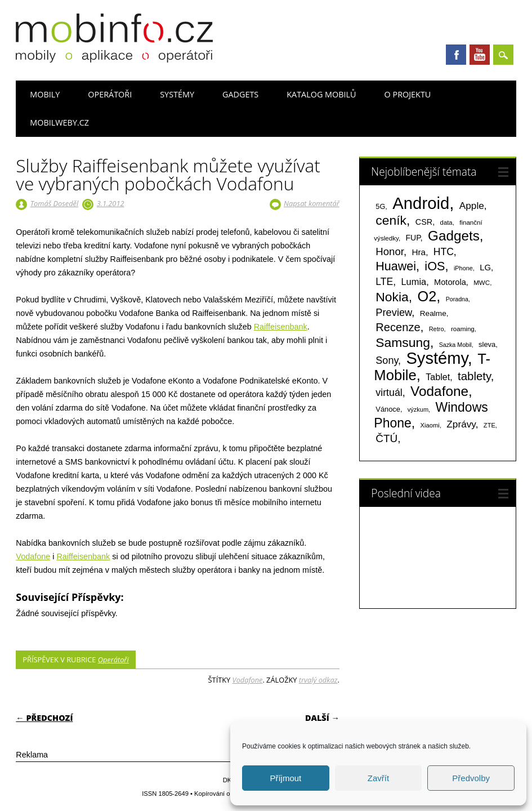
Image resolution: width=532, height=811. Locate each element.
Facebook (456, 55)
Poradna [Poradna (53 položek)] (457, 299)
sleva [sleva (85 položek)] (487, 344)
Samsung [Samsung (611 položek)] (403, 342)
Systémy (177, 94)
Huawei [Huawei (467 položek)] (396, 266)
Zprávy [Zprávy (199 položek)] (461, 424)
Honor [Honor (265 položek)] (390, 251)
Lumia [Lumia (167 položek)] (414, 282)
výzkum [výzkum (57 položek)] (418, 409)
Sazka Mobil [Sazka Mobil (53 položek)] (455, 345)
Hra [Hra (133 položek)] (419, 252)
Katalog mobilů (321, 94)
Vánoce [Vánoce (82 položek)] (388, 409)
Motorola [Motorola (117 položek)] (450, 282)
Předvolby (471, 778)
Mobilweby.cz (59, 122)
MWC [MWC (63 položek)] (482, 283)
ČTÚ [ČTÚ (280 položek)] (386, 438)
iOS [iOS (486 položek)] (435, 266)
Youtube (480, 55)
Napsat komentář (312, 203)
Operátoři (110, 94)
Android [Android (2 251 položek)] (421, 203)
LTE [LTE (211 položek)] (384, 282)
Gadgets (240, 94)
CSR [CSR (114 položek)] (424, 222)
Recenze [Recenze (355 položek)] (398, 327)
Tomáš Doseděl (54, 203)
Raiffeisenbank (281, 327)
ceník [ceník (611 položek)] (391, 220)
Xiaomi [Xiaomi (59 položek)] (430, 425)
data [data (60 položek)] (446, 222)
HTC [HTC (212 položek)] (444, 252)
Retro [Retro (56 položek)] (437, 329)
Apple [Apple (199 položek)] (472, 206)
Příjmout (285, 778)
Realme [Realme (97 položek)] (433, 313)
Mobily (45, 94)
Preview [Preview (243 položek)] (394, 312)
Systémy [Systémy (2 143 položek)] (437, 358)
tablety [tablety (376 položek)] (474, 376)
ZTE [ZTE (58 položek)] (489, 425)
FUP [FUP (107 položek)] (413, 238)
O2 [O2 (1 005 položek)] (427, 296)
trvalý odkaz (318, 680)
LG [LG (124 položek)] (485, 267)
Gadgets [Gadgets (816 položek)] (454, 236)
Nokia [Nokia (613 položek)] (392, 297)
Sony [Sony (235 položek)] (387, 360)
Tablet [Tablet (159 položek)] (438, 377)
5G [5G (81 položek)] (380, 206)
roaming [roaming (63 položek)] (463, 329)
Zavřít (378, 778)
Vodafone (33, 556)
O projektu (408, 94)
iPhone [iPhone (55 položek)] (463, 268)
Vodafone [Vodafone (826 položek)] (439, 391)
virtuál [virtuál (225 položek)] (389, 393)
